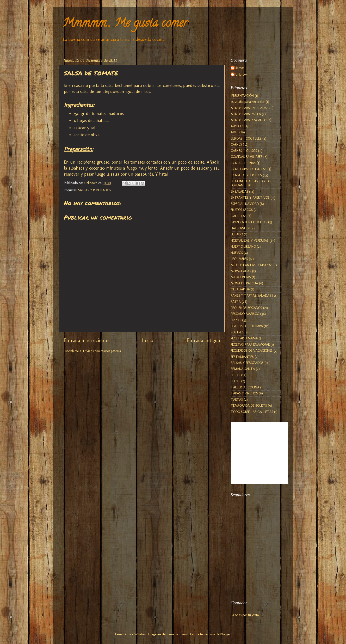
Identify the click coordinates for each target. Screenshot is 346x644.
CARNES (236, 144)
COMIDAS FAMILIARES (247, 157)
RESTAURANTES (242, 357)
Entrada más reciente (86, 340)
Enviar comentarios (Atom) (102, 351)
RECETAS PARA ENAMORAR (250, 344)
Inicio (148, 340)
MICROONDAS (241, 277)
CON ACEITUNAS (243, 163)
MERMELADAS (241, 271)
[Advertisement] (255, 568)
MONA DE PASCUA (244, 283)
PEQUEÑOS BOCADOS (246, 308)
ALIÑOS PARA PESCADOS (249, 120)
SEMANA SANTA (243, 369)
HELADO (237, 234)
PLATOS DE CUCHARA (247, 326)
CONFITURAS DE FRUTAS (249, 169)
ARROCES (237, 126)
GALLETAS (239, 216)
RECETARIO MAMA (244, 338)
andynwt (182, 634)
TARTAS (237, 399)
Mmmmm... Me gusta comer (125, 24)
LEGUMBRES (239, 259)
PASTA (236, 301)
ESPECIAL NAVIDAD (245, 204)
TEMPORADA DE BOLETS (249, 405)
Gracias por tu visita (245, 615)
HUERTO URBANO (243, 246)
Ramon (240, 68)
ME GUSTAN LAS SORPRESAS (252, 265)
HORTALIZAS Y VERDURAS (250, 240)
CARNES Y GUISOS (244, 151)
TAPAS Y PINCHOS (244, 393)
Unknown (242, 75)
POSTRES (237, 332)
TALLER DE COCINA (245, 387)
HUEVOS (237, 253)
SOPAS (235, 381)
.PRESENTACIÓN (242, 96)
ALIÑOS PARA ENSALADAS (250, 108)
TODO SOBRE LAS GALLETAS (252, 412)
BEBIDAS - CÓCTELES (246, 138)
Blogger (226, 634)
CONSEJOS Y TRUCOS (246, 175)
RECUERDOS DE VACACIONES (252, 350)
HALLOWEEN (240, 228)
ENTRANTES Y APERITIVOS (250, 197)
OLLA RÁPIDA (240, 289)
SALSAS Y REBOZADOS (95, 190)
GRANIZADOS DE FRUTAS (249, 222)
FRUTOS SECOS (242, 210)
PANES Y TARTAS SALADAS (251, 295)
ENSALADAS (239, 191)
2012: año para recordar (248, 102)
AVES (235, 132)
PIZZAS (236, 320)
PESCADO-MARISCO (245, 314)
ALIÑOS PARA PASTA (246, 114)
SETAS (235, 375)
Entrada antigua (203, 340)
